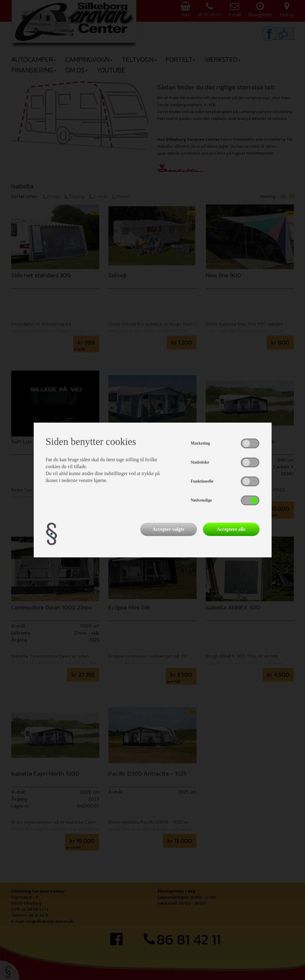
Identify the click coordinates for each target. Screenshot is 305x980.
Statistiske (200, 462)
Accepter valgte (169, 529)
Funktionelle (202, 481)
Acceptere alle (231, 529)
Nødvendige (201, 500)
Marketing (200, 443)
